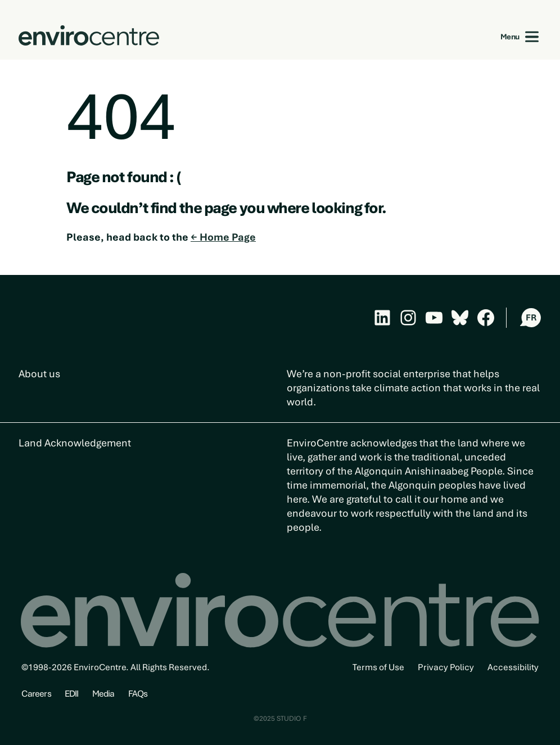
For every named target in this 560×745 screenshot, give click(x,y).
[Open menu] (532, 37)
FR (531, 318)
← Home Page (223, 237)
